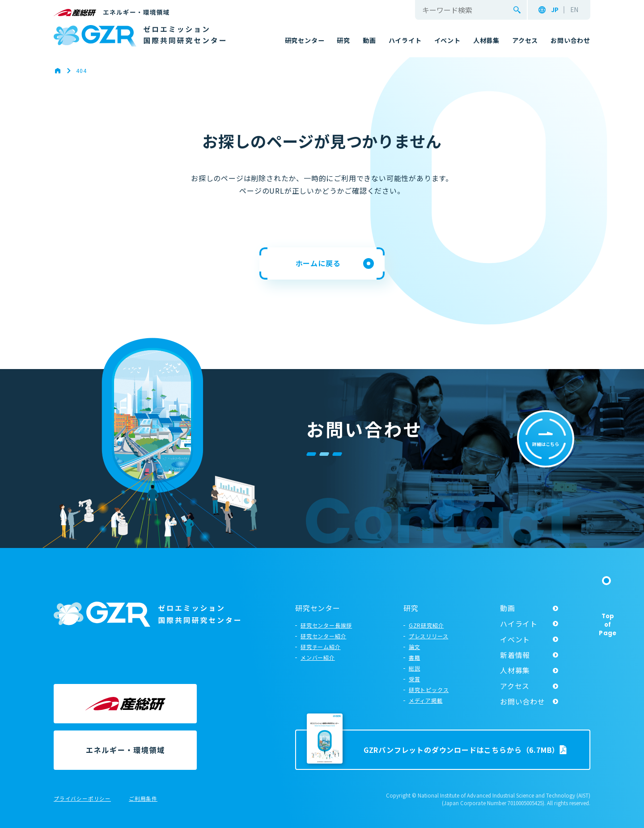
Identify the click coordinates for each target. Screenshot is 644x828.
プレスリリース (429, 636)
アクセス (515, 686)
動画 (508, 608)
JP (555, 10)
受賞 (415, 679)
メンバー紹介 (318, 657)
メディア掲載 (426, 700)
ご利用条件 (143, 799)
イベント (515, 639)
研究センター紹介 (323, 636)
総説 (415, 668)
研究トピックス (429, 690)
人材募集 (515, 670)
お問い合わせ (523, 701)
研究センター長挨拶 (326, 625)
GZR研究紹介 (426, 625)
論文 (415, 647)
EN (574, 10)
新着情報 (515, 655)
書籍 (415, 657)
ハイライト (519, 624)
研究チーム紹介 (321, 647)
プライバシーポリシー (82, 799)
